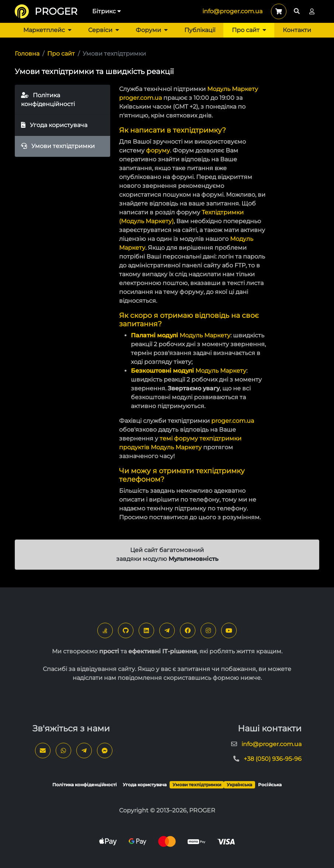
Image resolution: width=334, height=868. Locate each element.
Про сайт (249, 30)
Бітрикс (107, 11)
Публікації (200, 30)
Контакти (297, 30)
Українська (239, 785)
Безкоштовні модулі (162, 371)
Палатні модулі (154, 335)
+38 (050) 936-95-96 (273, 759)
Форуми (152, 30)
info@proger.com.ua (232, 11)
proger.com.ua (140, 98)
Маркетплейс (47, 30)
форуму (158, 150)
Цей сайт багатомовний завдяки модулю (167, 554)
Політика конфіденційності (48, 100)
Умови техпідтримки (58, 146)
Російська (270, 785)
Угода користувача (54, 125)
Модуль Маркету (233, 89)
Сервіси (104, 30)
